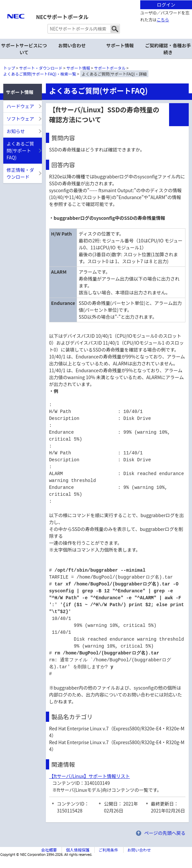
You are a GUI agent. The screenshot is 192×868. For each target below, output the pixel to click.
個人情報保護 (78, 850)
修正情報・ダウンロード (20, 173)
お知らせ (16, 131)
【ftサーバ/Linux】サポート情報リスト (90, 776)
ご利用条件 (108, 850)
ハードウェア (20, 106)
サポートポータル (110, 68)
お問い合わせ (72, 45)
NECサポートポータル (62, 17)
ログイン (166, 5)
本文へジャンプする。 (96, 0)
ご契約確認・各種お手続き (168, 49)
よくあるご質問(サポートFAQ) (20, 150)
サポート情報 (78, 68)
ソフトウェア (20, 119)
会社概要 (49, 850)
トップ (9, 68)
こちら (163, 20)
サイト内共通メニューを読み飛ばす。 (73, 8)
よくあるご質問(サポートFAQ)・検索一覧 (40, 74)
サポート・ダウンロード (41, 68)
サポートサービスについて (24, 49)
